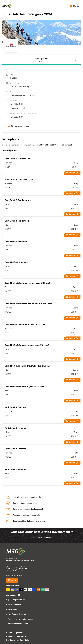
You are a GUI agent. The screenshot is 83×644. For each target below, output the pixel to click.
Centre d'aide (12, 609)
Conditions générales (15, 633)
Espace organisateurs (15, 600)
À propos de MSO (13, 595)
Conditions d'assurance (16, 636)
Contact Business (14, 605)
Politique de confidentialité (18, 640)
